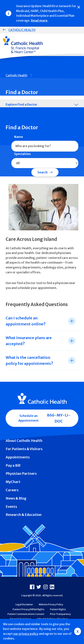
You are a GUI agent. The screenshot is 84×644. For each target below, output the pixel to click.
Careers (12, 490)
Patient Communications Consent (26, 614)
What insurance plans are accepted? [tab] (29, 341)
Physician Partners (21, 474)
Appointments (18, 457)
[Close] (79, 7)
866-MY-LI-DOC (59, 418)
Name (19, 137)
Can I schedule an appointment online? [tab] (26, 321)
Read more (39, 20)
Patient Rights (58, 609)
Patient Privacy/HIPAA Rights (29, 609)
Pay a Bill (13, 465)
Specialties (22, 154)
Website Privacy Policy (51, 604)
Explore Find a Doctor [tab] (21, 104)
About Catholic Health (24, 441)
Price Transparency (60, 614)
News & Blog (16, 498)
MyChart (13, 482)
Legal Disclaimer (24, 604)
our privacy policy (26, 634)
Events (11, 507)
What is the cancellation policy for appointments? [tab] (29, 360)
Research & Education (24, 515)
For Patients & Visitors (24, 449)
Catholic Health (22, 30)
